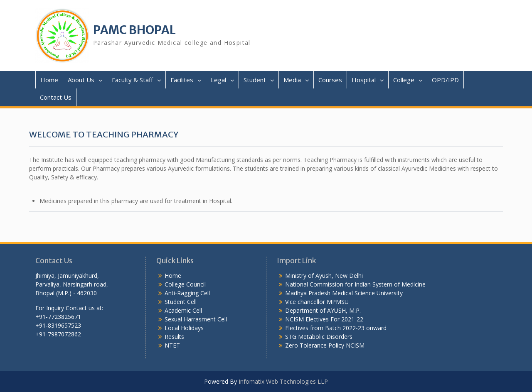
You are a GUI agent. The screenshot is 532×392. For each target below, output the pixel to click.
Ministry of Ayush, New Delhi (324, 276)
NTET (172, 345)
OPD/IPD (445, 80)
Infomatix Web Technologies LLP (283, 381)
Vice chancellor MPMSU (317, 302)
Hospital (364, 80)
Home (49, 80)
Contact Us (56, 97)
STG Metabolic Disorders (319, 337)
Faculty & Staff (132, 80)
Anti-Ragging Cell (187, 293)
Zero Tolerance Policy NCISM (325, 345)
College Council (185, 284)
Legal (218, 80)
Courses (330, 80)
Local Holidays (184, 328)
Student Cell (181, 302)
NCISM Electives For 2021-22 (324, 319)
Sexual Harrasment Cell (196, 319)
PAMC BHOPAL (134, 30)
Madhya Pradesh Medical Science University (344, 293)
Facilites (182, 80)
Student (255, 80)
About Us (81, 80)
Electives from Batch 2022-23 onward (336, 328)
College (404, 80)
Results (174, 337)
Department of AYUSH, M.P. (323, 310)
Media (292, 80)
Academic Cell (183, 310)
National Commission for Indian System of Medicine (355, 284)
